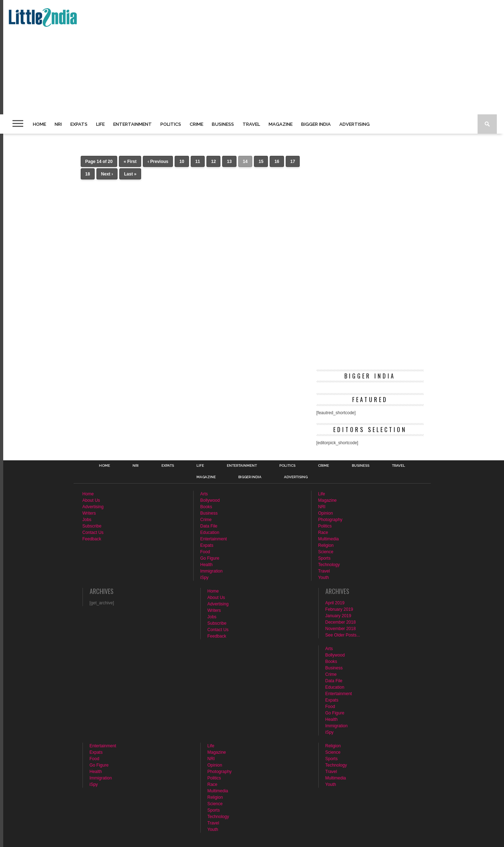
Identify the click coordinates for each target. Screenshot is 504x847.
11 (198, 162)
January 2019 (338, 616)
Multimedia (329, 539)
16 (277, 162)
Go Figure (210, 558)
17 (293, 162)
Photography (330, 520)
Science (326, 552)
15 (261, 162)
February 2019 (339, 609)
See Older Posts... (343, 635)
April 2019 (335, 603)
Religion (326, 545)
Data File (209, 526)
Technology (329, 565)
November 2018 (341, 629)
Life (100, 124)
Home (39, 124)
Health (207, 565)
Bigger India (316, 124)
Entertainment (133, 124)
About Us (91, 500)
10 (182, 162)
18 (88, 174)
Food (205, 552)
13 (229, 162)
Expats (79, 124)
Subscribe (92, 526)
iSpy (204, 578)
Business (223, 124)
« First (130, 162)
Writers (89, 513)
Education (210, 533)
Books (206, 507)
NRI (58, 124)
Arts (204, 494)
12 (213, 162)
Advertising (355, 124)
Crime (196, 124)
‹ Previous (158, 162)
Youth (324, 578)
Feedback (92, 539)
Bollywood (210, 500)
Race (323, 533)
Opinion (326, 513)
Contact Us (93, 533)
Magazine (281, 124)
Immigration (212, 571)
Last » (130, 174)
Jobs (87, 520)
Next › (107, 174)
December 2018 (341, 622)
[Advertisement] (220, 57)
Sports (325, 558)
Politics (171, 124)
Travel (251, 124)
